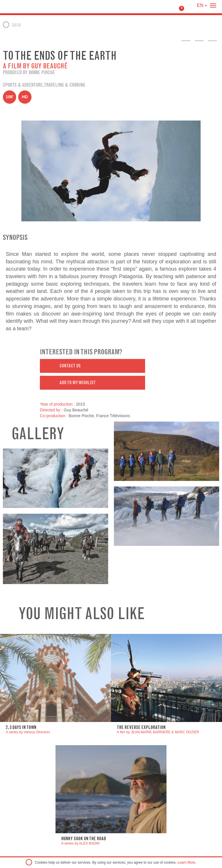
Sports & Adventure (23, 85)
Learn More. (187, 862)
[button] (92, 366)
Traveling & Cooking (65, 85)
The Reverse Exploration (141, 727)
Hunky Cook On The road (84, 839)
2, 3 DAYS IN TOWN (21, 727)
